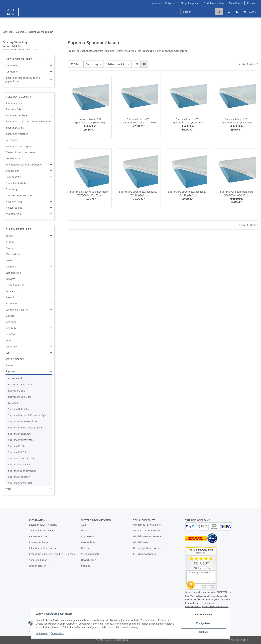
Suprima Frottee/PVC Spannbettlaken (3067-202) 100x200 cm (237, 121)
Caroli (9, 260)
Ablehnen (203, 632)
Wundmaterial (13, 214)
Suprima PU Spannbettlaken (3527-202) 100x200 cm (139, 193)
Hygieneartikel (13, 177)
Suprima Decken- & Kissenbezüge (27, 415)
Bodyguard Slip (17, 391)
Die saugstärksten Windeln (148, 548)
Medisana (11, 322)
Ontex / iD (11, 347)
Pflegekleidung (14, 201)
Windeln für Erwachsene (147, 525)
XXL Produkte (13, 158)
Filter (75, 64)
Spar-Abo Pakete (15, 109)
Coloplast (11, 267)
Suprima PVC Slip (18, 452)
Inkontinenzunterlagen (18, 146)
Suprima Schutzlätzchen (22, 458)
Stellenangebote (90, 554)
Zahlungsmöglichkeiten (42, 530)
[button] (229, 12)
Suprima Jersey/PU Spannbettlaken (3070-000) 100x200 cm (90, 193)
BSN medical (13, 254)
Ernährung (11, 189)
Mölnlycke (11, 328)
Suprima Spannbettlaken (22, 471)
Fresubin (10, 297)
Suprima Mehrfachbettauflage (25, 428)
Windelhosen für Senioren (148, 536)
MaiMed (10, 316)
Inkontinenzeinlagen (17, 115)
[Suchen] (198, 12)
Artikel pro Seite (117, 64)
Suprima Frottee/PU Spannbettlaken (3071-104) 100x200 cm (90, 121)
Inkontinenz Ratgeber (163, 3)
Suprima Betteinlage (20, 409)
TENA (8, 489)
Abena (9, 236)
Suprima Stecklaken (19, 477)
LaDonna (13, 403)
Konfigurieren (203, 624)
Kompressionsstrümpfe (19, 195)
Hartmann (11, 303)
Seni (8, 353)
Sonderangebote (15, 103)
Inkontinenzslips (15, 128)
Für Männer (12, 72)
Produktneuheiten (214, 3)
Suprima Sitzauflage (19, 464)
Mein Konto (235, 3)
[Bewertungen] (90, 126)
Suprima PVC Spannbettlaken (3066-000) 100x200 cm (237, 193)
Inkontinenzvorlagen (17, 134)
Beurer (9, 248)
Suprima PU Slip (17, 446)
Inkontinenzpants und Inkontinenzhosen (28, 121)
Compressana (13, 273)
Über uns (86, 548)
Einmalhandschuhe (16, 183)
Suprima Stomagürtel (20, 483)
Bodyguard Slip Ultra (20, 397)
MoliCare (10, 334)
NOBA (9, 340)
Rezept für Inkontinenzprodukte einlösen (52, 554)
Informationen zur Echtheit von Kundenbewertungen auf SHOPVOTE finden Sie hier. (207, 607)
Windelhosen (140, 542)
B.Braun (10, 242)
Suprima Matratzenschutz (23, 421)
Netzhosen (11, 140)
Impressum (88, 536)
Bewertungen (89, 560)
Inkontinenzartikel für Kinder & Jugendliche (23, 80)
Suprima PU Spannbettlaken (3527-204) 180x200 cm (188, 193)
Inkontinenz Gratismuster (43, 548)
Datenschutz (88, 542)
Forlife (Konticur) (15, 285)
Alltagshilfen (12, 171)
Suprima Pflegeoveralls (21, 440)
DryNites (10, 279)
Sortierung (92, 64)
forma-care (12, 291)
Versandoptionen (39, 536)
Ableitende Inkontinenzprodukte (24, 165)
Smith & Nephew (15, 359)
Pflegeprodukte (14, 208)
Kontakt (251, 3)
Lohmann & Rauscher (17, 310)
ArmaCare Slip (16, 378)
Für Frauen (12, 65)
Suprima (10, 371)
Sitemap (86, 566)
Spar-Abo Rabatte (39, 560)
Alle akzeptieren (203, 615)
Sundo (9, 365)
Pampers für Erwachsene (147, 530)
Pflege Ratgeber (190, 3)
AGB (84, 525)
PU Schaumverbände (145, 554)
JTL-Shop (244, 640)
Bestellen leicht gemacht (43, 525)
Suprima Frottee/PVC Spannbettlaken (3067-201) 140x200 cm (188, 121)
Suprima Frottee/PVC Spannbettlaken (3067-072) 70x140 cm (139, 121)
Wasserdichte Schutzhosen (21, 152)
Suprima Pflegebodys (20, 434)
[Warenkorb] (249, 12)
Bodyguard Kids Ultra (20, 384)
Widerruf (86, 530)
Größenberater (37, 566)
